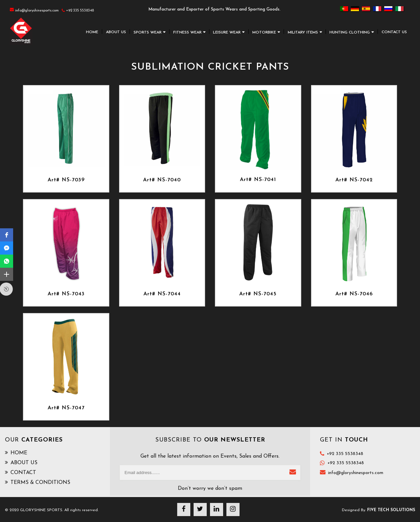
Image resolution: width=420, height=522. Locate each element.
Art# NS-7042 (354, 180)
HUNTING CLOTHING (350, 33)
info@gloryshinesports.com (356, 473)
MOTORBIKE (264, 33)
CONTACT (21, 472)
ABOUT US (116, 32)
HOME (92, 32)
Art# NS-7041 (258, 180)
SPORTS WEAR (147, 33)
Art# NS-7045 (258, 294)
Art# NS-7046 (354, 294)
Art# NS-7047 (66, 408)
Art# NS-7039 (66, 180)
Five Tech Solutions (391, 510)
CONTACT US (394, 32)
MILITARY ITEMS (303, 33)
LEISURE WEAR (227, 33)
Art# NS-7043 (66, 294)
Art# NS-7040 (162, 180)
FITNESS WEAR (187, 33)
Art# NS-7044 (162, 294)
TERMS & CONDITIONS (38, 482)
